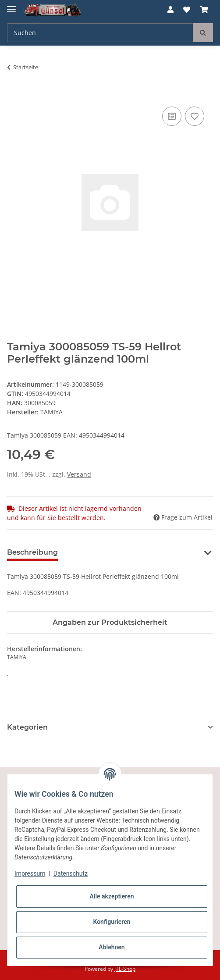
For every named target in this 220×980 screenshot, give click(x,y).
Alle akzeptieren (112, 896)
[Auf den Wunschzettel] (195, 116)
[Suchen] (100, 33)
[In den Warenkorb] (14, 95)
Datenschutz (71, 873)
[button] (170, 10)
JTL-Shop (125, 969)
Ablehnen (112, 947)
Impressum (30, 873)
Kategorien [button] (27, 727)
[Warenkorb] (204, 10)
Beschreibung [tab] (32, 552)
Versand (79, 474)
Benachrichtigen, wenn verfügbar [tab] (133, 552)
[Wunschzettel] (187, 10)
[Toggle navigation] (11, 5)
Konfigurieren (112, 922)
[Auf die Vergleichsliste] (172, 116)
